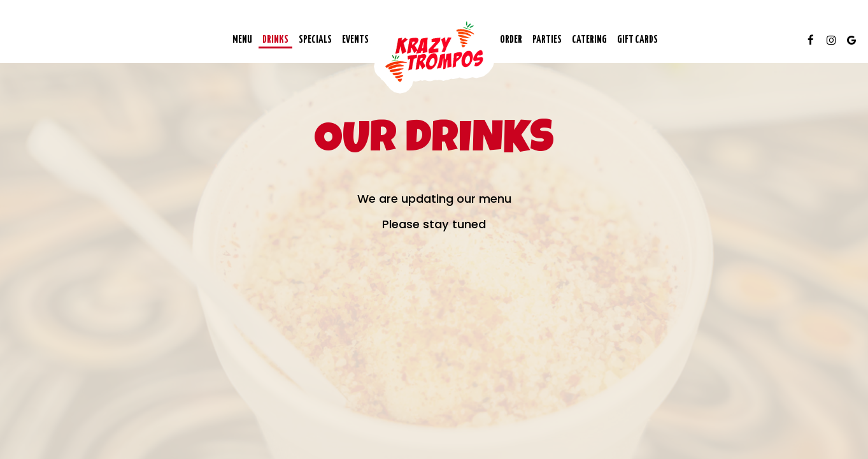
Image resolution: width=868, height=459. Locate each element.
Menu (242, 40)
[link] (434, 52)
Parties (547, 40)
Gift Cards (637, 40)
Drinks (275, 40)
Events (355, 40)
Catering (589, 40)
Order (511, 40)
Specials (315, 40)
